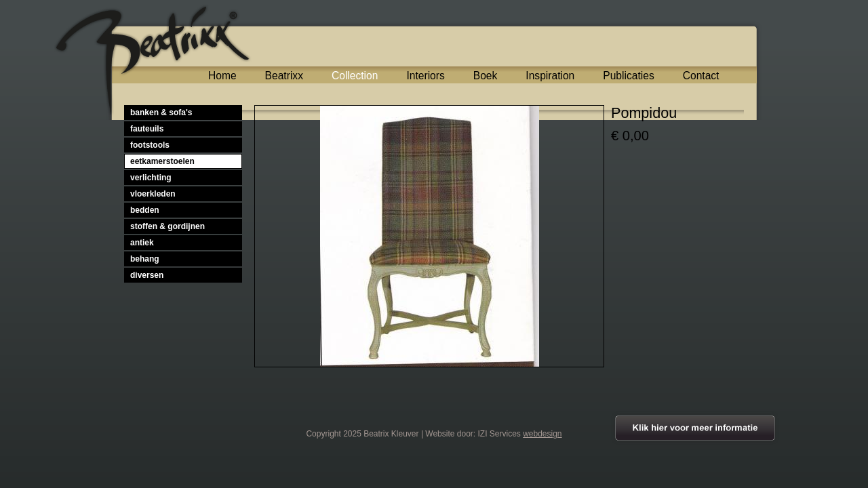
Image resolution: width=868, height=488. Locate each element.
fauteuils (147, 129)
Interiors (425, 76)
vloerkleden (153, 194)
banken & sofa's (161, 113)
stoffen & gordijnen (167, 226)
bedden (145, 210)
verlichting (151, 178)
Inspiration (550, 76)
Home (222, 76)
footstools (150, 145)
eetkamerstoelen (162, 161)
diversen (147, 275)
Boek (486, 76)
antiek (142, 243)
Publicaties (628, 76)
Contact (701, 76)
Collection (355, 76)
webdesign (542, 434)
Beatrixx (284, 76)
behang (145, 259)
